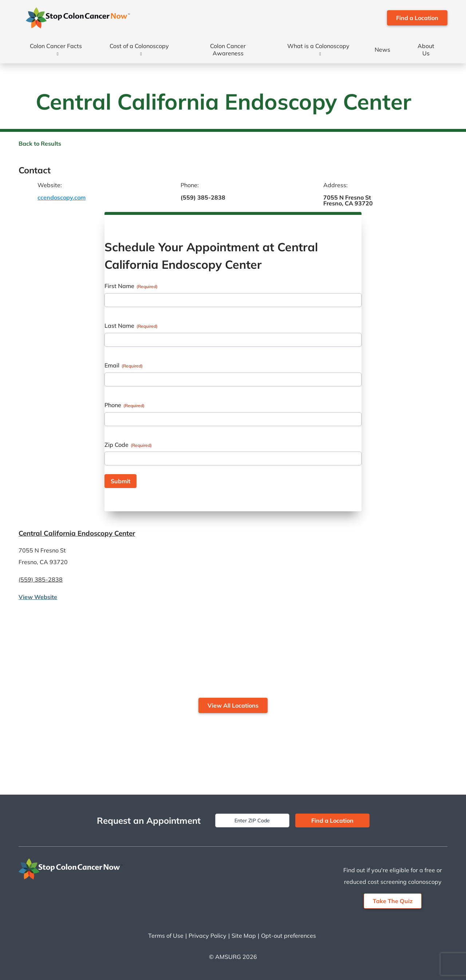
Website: (50, 185)
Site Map (244, 936)
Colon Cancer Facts (56, 46)
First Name (131, 286)
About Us (426, 50)
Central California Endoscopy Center (77, 533)
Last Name (131, 326)
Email (124, 365)
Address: (335, 185)
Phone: (190, 185)
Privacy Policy (208, 936)
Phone (125, 405)
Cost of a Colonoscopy (139, 46)
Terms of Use (166, 936)
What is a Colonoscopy (318, 46)
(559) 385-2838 (203, 197)
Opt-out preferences (289, 936)
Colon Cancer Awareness (228, 50)
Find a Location (417, 18)
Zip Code (128, 445)
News (382, 50)
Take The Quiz (393, 901)
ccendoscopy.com (62, 197)
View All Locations (233, 705)
